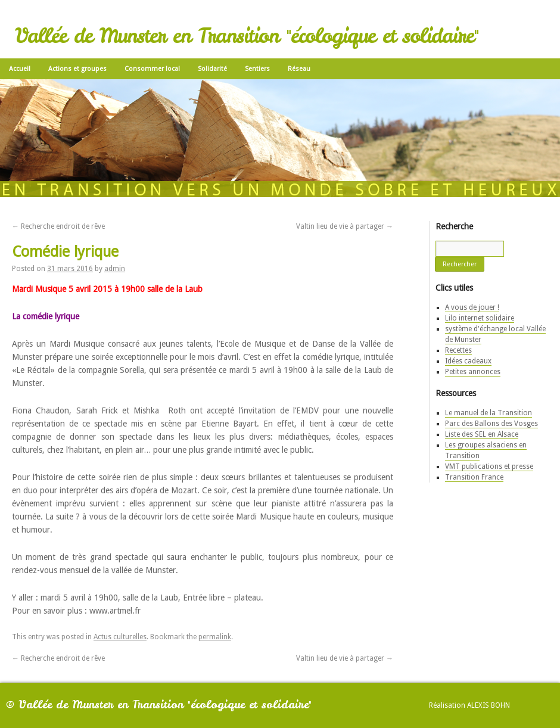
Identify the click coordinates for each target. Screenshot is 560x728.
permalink (215, 637)
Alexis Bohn (489, 705)
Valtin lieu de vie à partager (345, 226)
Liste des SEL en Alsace (482, 434)
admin (115, 269)
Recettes (458, 350)
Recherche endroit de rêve (58, 226)
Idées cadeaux (468, 361)
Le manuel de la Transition (489, 413)
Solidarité (212, 69)
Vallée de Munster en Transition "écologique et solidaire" (247, 36)
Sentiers (257, 69)
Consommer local (152, 69)
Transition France (474, 477)
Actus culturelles (120, 637)
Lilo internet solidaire (480, 318)
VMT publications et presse (489, 466)
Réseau (299, 69)
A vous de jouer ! (472, 307)
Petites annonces (473, 372)
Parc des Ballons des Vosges (491, 424)
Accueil (20, 69)
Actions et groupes (77, 69)
